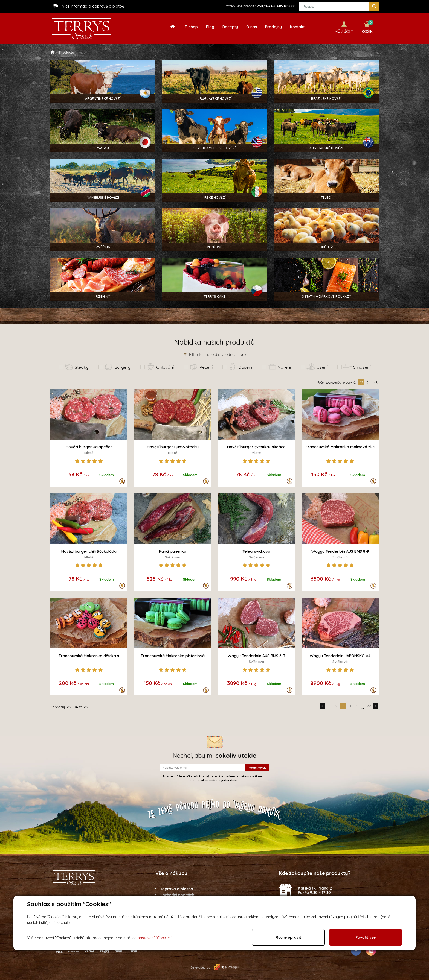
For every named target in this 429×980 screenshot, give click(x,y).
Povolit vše (366, 937)
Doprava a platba (176, 887)
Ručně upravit (288, 937)
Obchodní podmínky (178, 893)
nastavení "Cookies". (155, 938)
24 (369, 381)
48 (376, 381)
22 (369, 704)
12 (362, 381)
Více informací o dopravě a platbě (93, 6)
